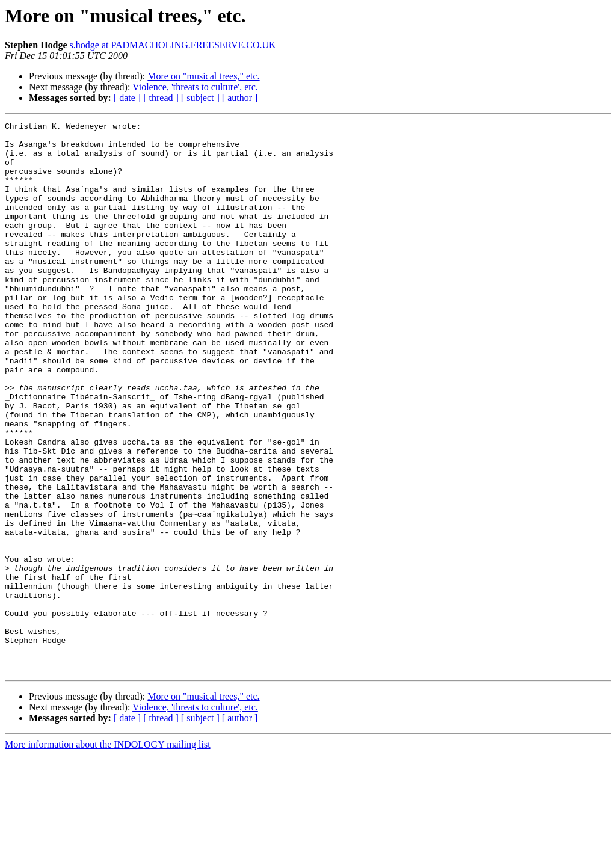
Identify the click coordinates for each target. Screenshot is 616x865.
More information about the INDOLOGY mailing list (108, 854)
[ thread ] (161, 98)
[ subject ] (200, 98)
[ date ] (127, 98)
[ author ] (240, 98)
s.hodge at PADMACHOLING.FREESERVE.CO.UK (173, 45)
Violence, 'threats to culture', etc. (195, 87)
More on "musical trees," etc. (203, 76)
